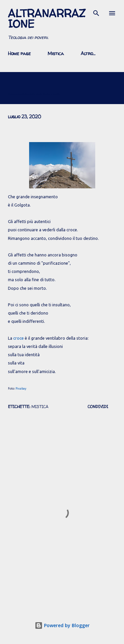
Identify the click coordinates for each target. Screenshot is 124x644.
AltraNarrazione (47, 19)
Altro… (88, 53)
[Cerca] (96, 12)
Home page (19, 53)
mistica (40, 407)
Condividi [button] (98, 407)
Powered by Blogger (62, 625)
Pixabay (21, 389)
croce (19, 338)
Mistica (56, 53)
